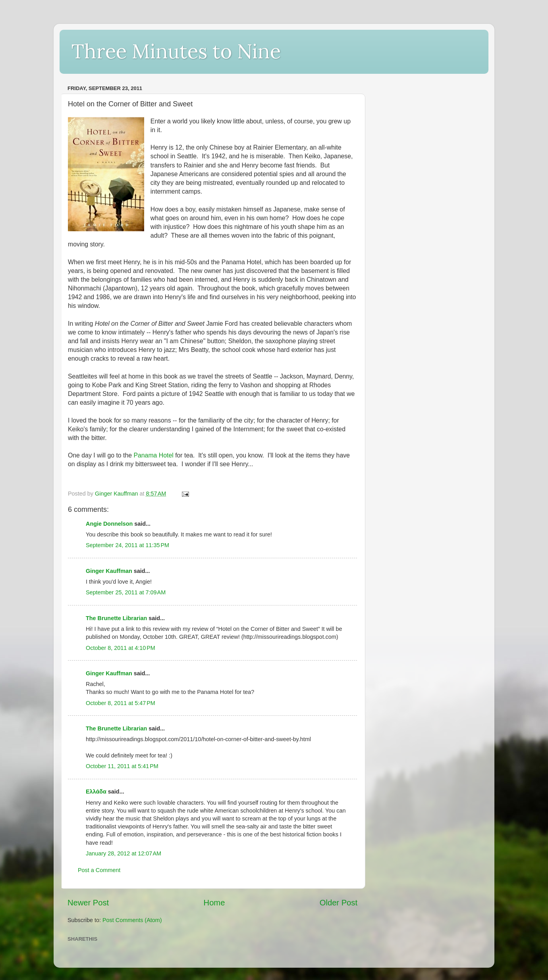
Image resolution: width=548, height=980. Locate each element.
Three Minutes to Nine (176, 51)
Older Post (339, 903)
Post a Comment (99, 870)
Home (214, 903)
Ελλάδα (96, 792)
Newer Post (88, 903)
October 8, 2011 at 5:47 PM (121, 703)
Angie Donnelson (109, 524)
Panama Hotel (153, 455)
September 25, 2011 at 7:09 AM (126, 592)
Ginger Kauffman (109, 571)
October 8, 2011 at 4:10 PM (121, 648)
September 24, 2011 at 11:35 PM (127, 545)
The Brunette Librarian (116, 618)
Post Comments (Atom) (132, 920)
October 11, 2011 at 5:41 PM (122, 766)
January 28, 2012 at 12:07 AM (123, 853)
